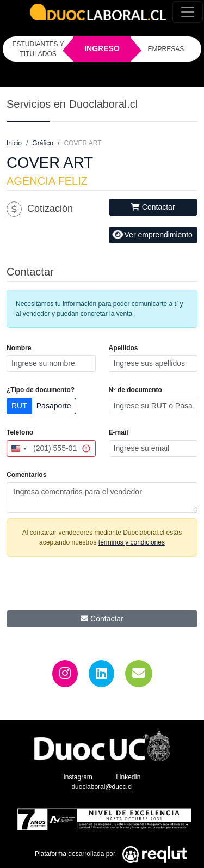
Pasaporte (54, 406)
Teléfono (20, 432)
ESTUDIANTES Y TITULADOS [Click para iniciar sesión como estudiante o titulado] (38, 49)
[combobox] (18, 448)
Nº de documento (135, 390)
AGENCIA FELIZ (47, 181)
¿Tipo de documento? (41, 390)
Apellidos (123, 348)
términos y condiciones (132, 542)
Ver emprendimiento (152, 234)
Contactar (153, 207)
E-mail (119, 432)
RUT (19, 406)
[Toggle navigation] (188, 12)
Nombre (19, 348)
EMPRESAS (166, 49)
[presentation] (102, 586)
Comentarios (26, 475)
